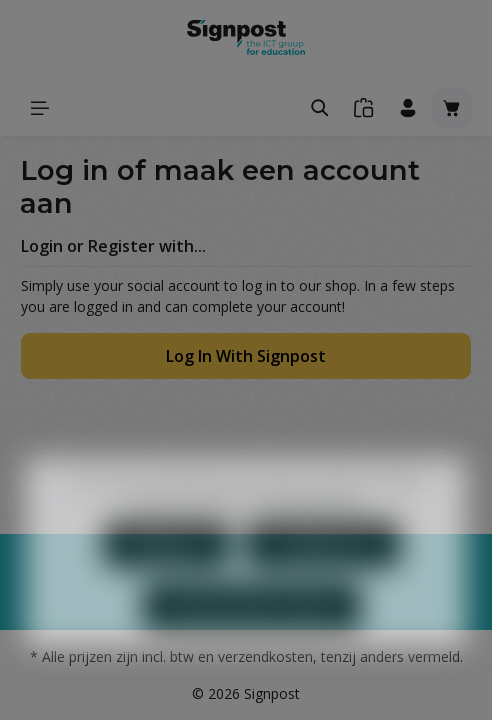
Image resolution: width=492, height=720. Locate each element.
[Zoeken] (320, 108)
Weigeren (167, 580)
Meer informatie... (316, 535)
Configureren (323, 580)
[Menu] (40, 108)
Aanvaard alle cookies (252, 642)
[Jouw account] (408, 108)
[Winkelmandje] (452, 108)
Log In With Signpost (246, 356)
